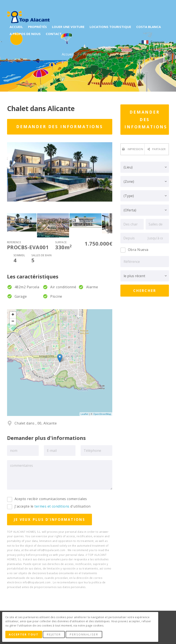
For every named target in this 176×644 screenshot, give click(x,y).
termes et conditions (52, 506)
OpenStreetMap (102, 414)
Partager (159, 149)
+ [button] (13, 315)
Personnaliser (85, 635)
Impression (135, 149)
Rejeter (55, 635)
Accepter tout (24, 635)
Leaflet (84, 414)
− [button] (13, 322)
